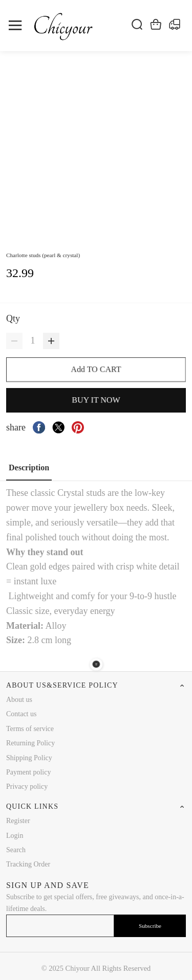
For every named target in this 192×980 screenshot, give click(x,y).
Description (29, 468)
